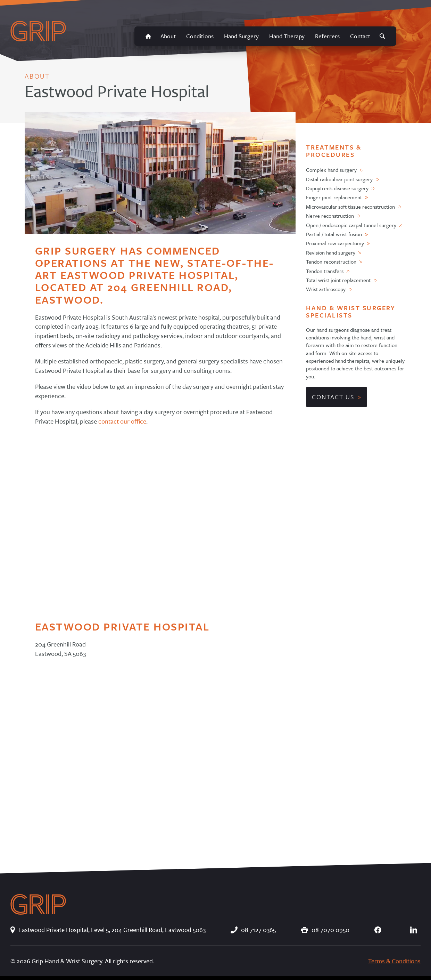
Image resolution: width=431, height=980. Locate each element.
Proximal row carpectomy (335, 243)
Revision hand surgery (331, 252)
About (168, 36)
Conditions (200, 36)
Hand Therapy (287, 36)
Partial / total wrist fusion (334, 234)
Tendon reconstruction (331, 262)
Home (148, 36)
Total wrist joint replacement (338, 280)
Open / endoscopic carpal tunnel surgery (351, 225)
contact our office (122, 421)
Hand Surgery (241, 36)
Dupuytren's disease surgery (337, 188)
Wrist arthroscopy (326, 289)
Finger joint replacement (334, 197)
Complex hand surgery (331, 170)
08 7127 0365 (253, 930)
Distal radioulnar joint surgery (339, 179)
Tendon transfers (325, 271)
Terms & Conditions (394, 961)
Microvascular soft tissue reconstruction (350, 207)
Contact (360, 36)
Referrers (327, 36)
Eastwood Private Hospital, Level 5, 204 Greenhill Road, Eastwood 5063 (108, 930)
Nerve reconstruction (330, 216)
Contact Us (333, 397)
